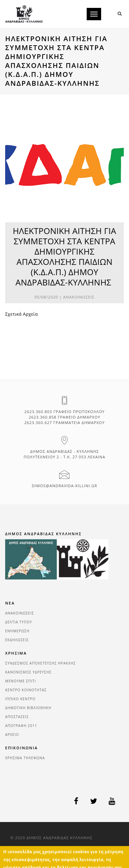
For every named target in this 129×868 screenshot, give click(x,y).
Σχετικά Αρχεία (21, 314)
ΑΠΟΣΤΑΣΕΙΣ (17, 717)
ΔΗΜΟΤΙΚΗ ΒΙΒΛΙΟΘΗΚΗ (28, 708)
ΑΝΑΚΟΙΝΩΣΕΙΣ (79, 297)
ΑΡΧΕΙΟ (12, 735)
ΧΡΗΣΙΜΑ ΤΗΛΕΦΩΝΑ (25, 758)
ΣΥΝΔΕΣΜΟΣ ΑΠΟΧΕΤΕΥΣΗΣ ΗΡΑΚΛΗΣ (40, 663)
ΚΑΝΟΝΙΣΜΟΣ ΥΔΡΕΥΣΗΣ (28, 672)
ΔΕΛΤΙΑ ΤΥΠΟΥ (19, 622)
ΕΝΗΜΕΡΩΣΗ (17, 631)
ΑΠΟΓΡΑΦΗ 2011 (21, 726)
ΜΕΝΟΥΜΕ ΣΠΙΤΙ (21, 681)
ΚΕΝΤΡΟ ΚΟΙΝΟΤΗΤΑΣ (26, 690)
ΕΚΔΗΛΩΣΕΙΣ (17, 640)
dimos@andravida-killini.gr (65, 486)
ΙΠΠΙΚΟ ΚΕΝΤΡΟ (20, 699)
